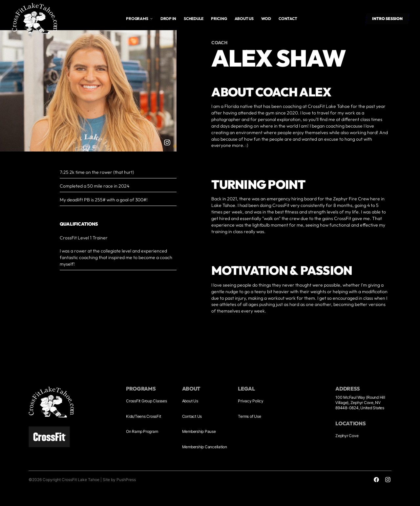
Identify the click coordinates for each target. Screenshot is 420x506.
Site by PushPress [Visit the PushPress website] (119, 480)
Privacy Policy (251, 401)
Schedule (194, 19)
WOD (266, 19)
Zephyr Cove (347, 436)
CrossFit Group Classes (147, 401)
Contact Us (192, 416)
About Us (190, 401)
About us (244, 19)
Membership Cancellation (205, 447)
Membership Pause (199, 431)
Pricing (219, 19)
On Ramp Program (142, 431)
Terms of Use (249, 416)
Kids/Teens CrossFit (143, 416)
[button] (139, 19)
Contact (288, 19)
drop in (168, 19)
